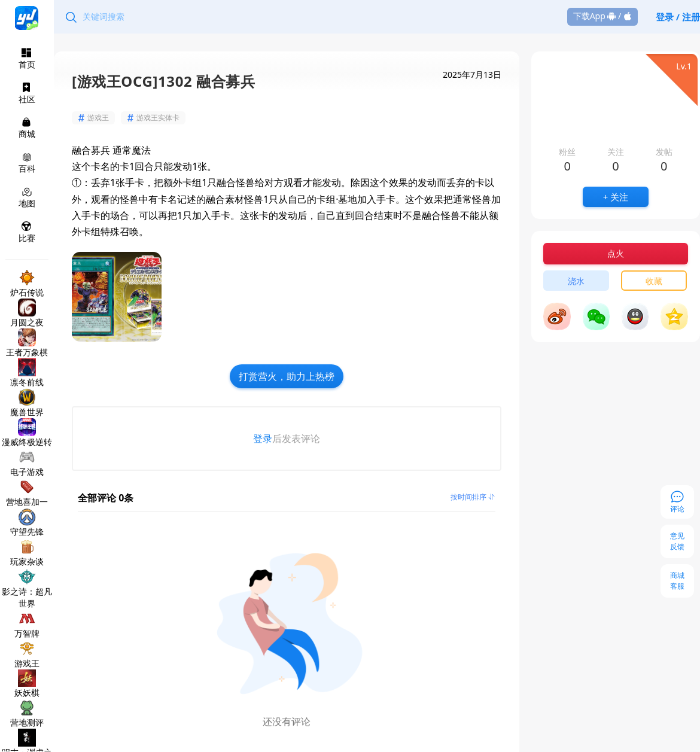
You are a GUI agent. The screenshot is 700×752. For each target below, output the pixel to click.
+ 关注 (616, 197)
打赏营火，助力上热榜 (287, 376)
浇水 (576, 281)
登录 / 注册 (678, 17)
